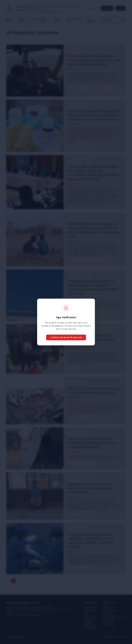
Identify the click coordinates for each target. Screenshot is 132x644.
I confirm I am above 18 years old (66, 337)
